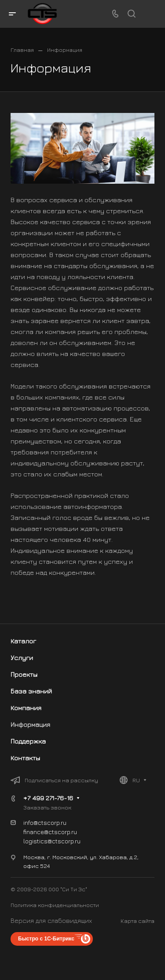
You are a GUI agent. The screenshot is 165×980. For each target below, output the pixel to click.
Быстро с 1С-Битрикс (46, 939)
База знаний (31, 691)
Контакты (25, 758)
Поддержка (28, 741)
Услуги (22, 658)
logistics (35, 841)
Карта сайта (137, 921)
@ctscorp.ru (64, 841)
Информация (30, 724)
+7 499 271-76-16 (48, 798)
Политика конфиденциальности (55, 905)
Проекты (24, 674)
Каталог (23, 641)
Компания (26, 708)
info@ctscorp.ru (45, 822)
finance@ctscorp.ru (50, 832)
